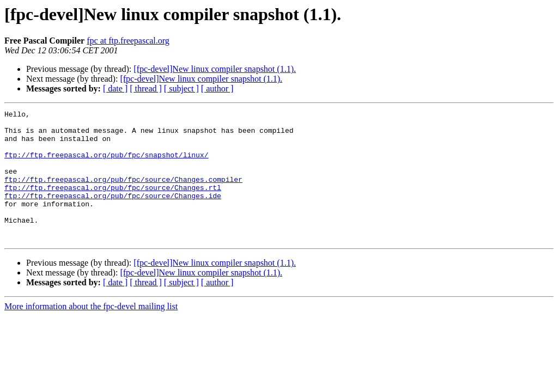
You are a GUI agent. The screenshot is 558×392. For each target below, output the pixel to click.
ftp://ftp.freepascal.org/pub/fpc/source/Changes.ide (113, 213)
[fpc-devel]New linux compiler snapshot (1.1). (215, 69)
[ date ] (115, 88)
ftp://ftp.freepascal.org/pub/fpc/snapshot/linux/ (106, 164)
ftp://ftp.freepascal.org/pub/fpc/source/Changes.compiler (123, 194)
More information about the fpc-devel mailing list (91, 332)
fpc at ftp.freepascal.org (128, 41)
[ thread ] (146, 88)
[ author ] (217, 88)
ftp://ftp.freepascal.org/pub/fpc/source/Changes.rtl (113, 204)
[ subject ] (181, 88)
